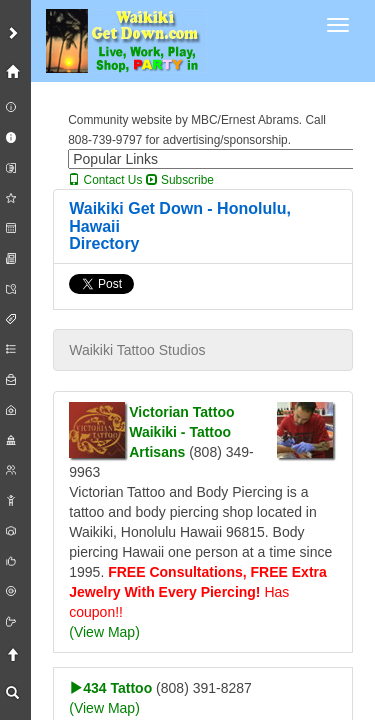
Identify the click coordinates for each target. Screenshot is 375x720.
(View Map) (104, 632)
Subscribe (180, 180)
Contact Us (105, 180)
